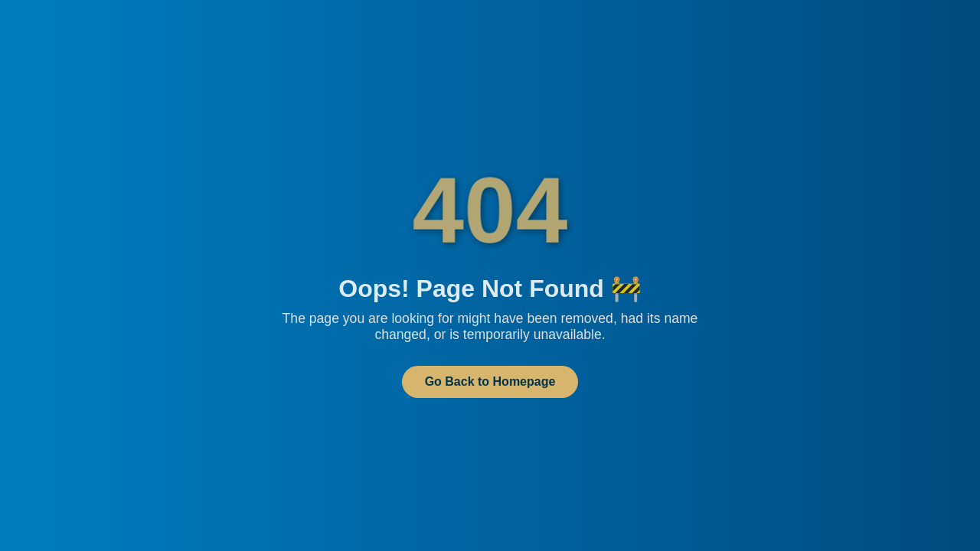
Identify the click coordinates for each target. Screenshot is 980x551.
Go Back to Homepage (490, 381)
